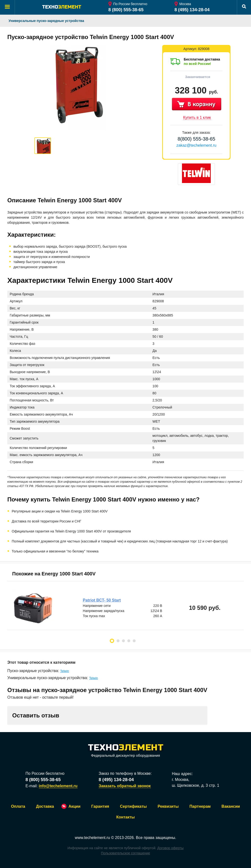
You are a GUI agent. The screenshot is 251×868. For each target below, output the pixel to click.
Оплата (18, 806)
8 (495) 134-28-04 (192, 10)
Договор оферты (171, 848)
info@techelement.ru (58, 786)
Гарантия (100, 806)
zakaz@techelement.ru (196, 145)
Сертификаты (133, 806)
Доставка (45, 806)
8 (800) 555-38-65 (126, 10)
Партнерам (200, 806)
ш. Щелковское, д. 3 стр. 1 (195, 785)
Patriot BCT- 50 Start (102, 600)
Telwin (65, 671)
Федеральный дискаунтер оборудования (126, 751)
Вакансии (231, 806)
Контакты (125, 817)
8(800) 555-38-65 (196, 139)
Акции (75, 806)
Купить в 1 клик (197, 117)
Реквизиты (168, 806)
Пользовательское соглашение (126, 853)
